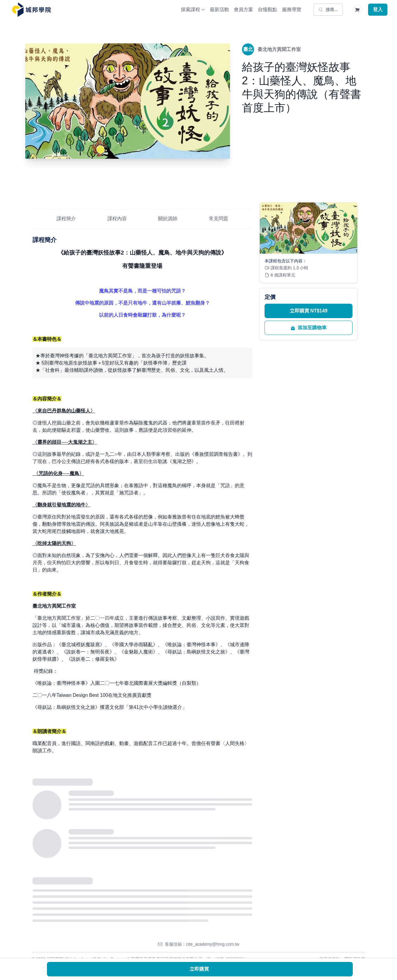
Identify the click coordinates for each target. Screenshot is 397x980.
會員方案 (243, 9)
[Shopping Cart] (357, 10)
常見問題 (219, 219)
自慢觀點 (268, 9)
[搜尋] (328, 10)
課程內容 (117, 219)
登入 (378, 9)
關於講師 (168, 219)
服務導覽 (292, 9)
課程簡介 (66, 219)
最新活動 (219, 9)
